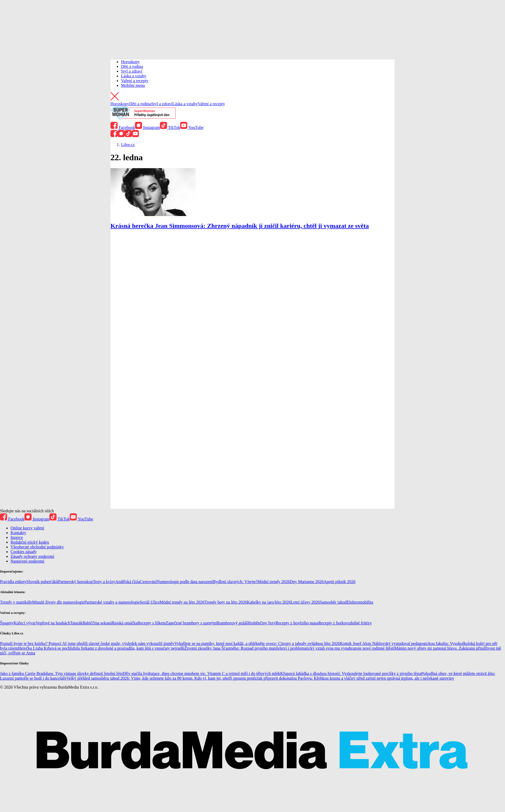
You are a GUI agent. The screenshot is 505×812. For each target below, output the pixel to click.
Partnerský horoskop (75, 582)
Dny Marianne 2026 (307, 582)
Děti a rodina (132, 66)
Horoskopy (130, 62)
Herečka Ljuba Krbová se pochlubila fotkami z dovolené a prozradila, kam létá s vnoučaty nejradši (101, 648)
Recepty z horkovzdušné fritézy (345, 623)
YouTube (192, 127)
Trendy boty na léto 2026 (226, 602)
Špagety (7, 623)
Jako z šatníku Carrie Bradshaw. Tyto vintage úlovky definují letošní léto (61, 673)
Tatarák (76, 623)
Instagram (147, 127)
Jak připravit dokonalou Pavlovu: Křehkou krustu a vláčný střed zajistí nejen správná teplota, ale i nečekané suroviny (355, 678)
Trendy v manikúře (16, 602)
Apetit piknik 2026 (340, 582)
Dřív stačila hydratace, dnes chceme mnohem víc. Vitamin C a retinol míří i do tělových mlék (201, 673)
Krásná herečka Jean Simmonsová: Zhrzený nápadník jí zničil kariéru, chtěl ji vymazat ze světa (240, 226)
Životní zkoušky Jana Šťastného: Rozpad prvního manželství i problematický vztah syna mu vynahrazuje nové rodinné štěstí (289, 648)
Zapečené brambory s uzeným (191, 623)
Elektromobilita (360, 602)
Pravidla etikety (13, 582)
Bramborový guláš (232, 623)
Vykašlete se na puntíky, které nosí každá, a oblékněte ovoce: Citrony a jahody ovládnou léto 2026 (257, 643)
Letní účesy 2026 (305, 602)
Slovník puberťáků (42, 582)
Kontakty (18, 533)
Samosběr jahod (333, 602)
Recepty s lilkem (152, 623)
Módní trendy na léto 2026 (182, 602)
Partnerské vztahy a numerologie (112, 602)
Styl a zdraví (132, 71)
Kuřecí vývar (25, 623)
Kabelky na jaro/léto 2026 (269, 602)
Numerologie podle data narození (185, 582)
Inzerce (17, 537)
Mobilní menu (133, 85)
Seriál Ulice (150, 602)
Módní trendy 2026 (274, 582)
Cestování (148, 582)
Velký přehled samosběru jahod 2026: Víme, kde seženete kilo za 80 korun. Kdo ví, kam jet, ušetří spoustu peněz (161, 678)
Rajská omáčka (125, 623)
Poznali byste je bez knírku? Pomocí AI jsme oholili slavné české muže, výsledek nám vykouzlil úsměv (87, 643)
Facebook (123, 127)
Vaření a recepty (135, 81)
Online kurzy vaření (27, 528)
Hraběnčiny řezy (261, 623)
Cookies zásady (24, 552)
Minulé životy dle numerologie (58, 602)
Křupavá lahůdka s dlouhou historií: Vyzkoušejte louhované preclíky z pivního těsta (351, 673)
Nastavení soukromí (27, 561)
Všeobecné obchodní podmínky (37, 547)
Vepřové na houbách (53, 623)
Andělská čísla (128, 582)
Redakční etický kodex (30, 542)
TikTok (170, 127)
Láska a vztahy (134, 76)
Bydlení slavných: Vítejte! (235, 582)
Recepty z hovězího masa (297, 623)
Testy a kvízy (104, 582)
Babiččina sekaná (97, 623)
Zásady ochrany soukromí (32, 556)
